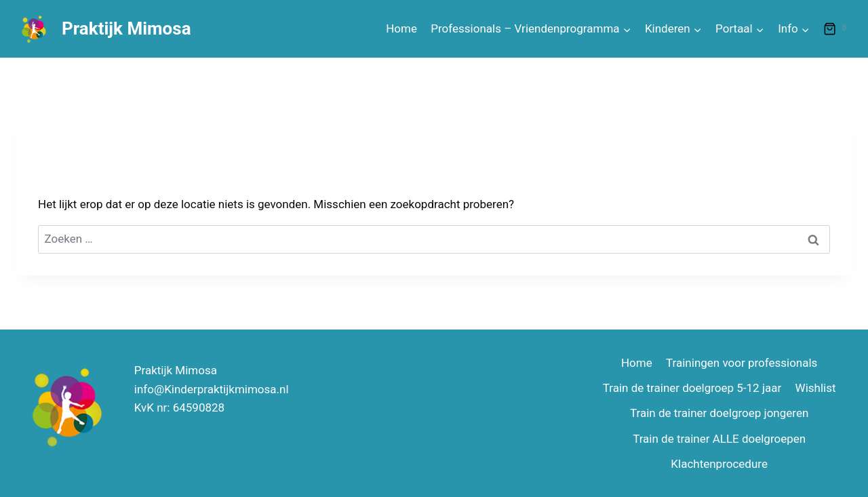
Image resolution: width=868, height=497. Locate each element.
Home (401, 28)
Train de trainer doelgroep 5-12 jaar (692, 388)
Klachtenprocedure (719, 464)
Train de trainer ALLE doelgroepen (719, 439)
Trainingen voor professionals (742, 363)
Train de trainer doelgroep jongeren (719, 413)
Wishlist (816, 388)
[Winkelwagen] (837, 29)
